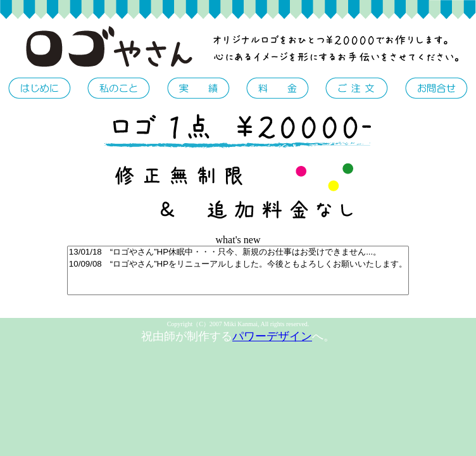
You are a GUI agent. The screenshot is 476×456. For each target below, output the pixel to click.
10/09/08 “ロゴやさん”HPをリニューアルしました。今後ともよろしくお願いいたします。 (238, 264)
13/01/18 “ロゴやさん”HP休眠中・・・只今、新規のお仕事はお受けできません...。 (238, 252)
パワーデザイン (272, 336)
